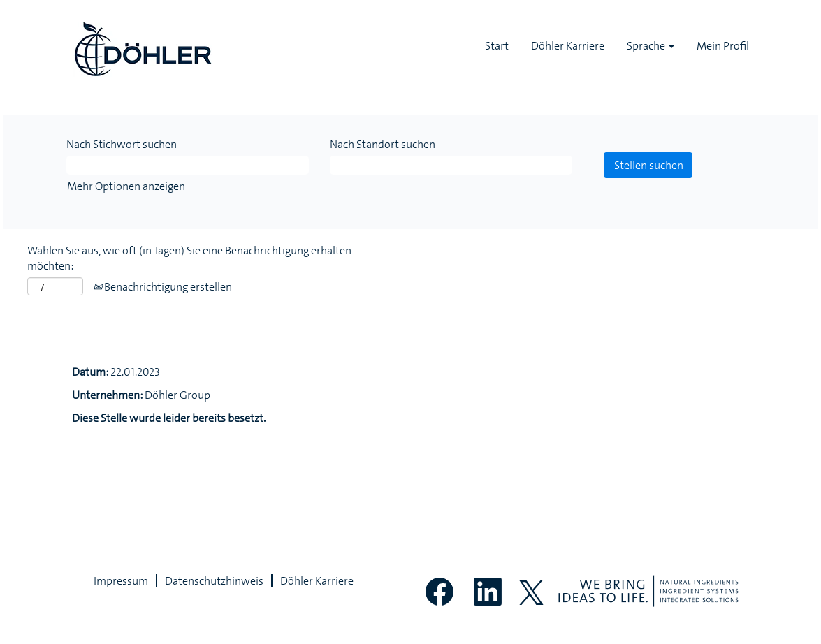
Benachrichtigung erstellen (162, 286)
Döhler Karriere (568, 45)
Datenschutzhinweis (214, 580)
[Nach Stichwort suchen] (188, 165)
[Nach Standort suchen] (451, 165)
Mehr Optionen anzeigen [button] (126, 186)
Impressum (121, 580)
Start (497, 45)
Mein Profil (723, 45)
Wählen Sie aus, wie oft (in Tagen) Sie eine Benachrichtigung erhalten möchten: (189, 258)
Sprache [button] (651, 45)
